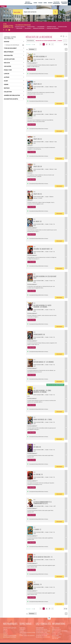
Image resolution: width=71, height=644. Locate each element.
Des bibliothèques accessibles (60, 631)
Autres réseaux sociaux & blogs (27, 632)
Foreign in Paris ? (56, 632)
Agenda (5, 629)
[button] (69, 3)
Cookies (54, 634)
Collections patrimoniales (10, 636)
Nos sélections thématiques (43, 631)
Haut (49, 618)
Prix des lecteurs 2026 (41, 632)
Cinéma (5, 632)
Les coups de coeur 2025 (42, 634)
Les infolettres (23, 634)
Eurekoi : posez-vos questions (27, 636)
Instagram (22, 629)
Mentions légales (56, 637)
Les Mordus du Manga (41, 636)
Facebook (22, 628)
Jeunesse (6, 634)
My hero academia (32, 63)
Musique (5, 631)
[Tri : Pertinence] (33, 49)
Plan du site (55, 639)
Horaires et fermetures (42, 629)
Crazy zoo (30, 90)
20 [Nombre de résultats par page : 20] (65, 44)
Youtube (22, 631)
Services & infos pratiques (10, 628)
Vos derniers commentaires (43, 637)
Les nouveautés (40, 628)
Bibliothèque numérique (10, 637)
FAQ (53, 628)
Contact (57, 628)
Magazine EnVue (56, 629)
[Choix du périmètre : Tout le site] (18, 12)
